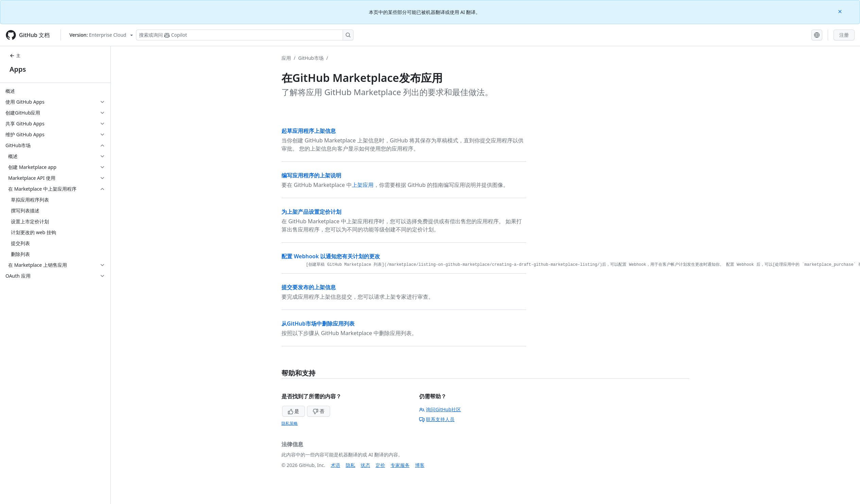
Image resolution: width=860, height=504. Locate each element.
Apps (18, 69)
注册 (844, 35)
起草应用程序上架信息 (309, 131)
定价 (380, 465)
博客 (420, 465)
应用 (286, 58)
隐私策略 (290, 423)
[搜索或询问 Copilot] (245, 35)
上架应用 (363, 185)
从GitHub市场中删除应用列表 (318, 324)
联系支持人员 (437, 419)
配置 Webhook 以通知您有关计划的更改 (331, 256)
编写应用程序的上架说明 (311, 175)
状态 (365, 465)
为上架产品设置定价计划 (311, 212)
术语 (336, 465)
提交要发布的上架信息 (309, 287)
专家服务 (400, 465)
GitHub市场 (311, 58)
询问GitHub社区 (440, 409)
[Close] (841, 11)
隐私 (350, 465)
